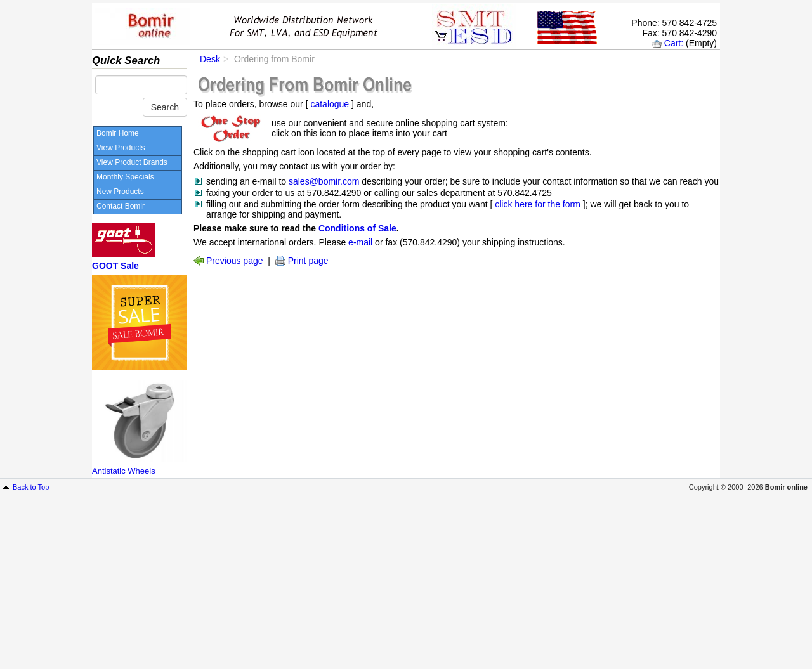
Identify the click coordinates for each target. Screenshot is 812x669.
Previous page (235, 261)
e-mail (360, 242)
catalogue (330, 104)
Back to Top (31, 487)
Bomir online (786, 487)
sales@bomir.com (325, 181)
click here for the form (538, 204)
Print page (308, 261)
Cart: (674, 43)
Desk (210, 59)
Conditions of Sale (357, 228)
